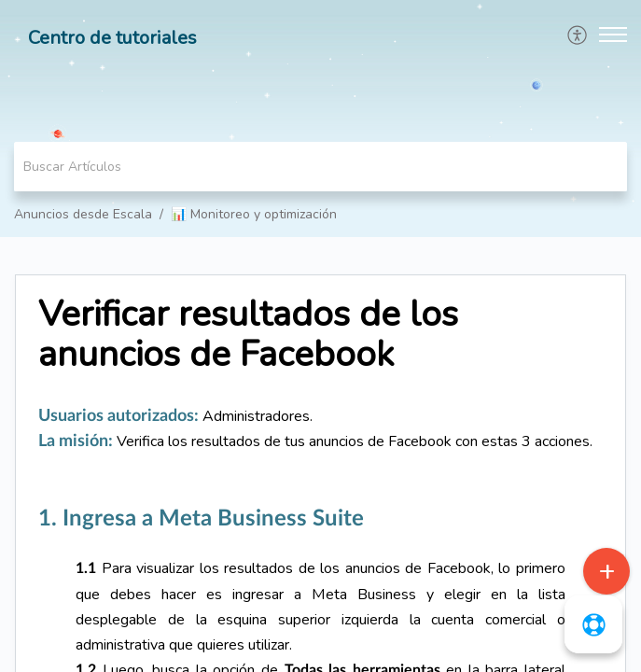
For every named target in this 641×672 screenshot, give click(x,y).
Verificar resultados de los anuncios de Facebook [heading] (248, 335)
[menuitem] (578, 35)
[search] (320, 167)
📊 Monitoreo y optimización (254, 214)
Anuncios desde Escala (83, 214)
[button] (578, 35)
